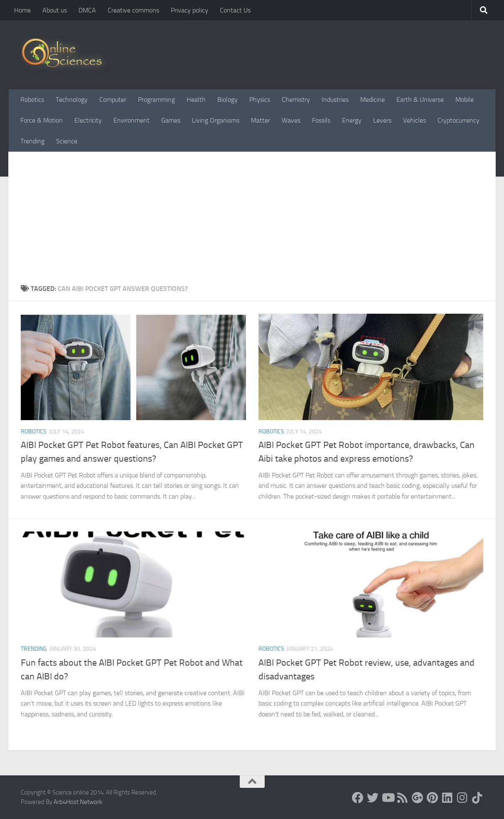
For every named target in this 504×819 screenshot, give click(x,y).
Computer (113, 100)
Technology (72, 100)
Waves (291, 120)
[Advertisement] (252, 221)
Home (22, 10)
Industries (335, 100)
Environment (132, 120)
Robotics (32, 100)
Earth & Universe (420, 100)
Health (196, 100)
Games (171, 120)
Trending (32, 141)
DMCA (87, 10)
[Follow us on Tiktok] (477, 798)
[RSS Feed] (403, 798)
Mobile (465, 100)
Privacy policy (189, 10)
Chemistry (296, 100)
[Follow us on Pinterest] (433, 798)
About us (55, 10)
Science (67, 141)
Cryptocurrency (459, 120)
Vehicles (414, 120)
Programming (156, 100)
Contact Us (235, 10)
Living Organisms (216, 120)
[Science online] (358, 798)
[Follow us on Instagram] (462, 798)
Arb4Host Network (78, 802)
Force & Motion (42, 120)
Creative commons (133, 10)
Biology (227, 100)
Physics (260, 100)
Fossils (321, 120)
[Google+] (418, 798)
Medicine (372, 100)
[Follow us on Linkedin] (447, 798)
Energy (352, 120)
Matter (261, 120)
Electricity (88, 120)
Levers (382, 120)
